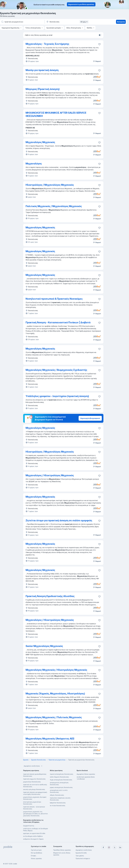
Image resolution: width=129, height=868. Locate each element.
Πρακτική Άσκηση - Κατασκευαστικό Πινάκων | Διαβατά (58, 322)
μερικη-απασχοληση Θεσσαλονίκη (61, 787)
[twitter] (115, 847)
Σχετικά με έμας (36, 850)
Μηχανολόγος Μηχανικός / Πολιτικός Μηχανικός (54, 717)
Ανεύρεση (121, 22)
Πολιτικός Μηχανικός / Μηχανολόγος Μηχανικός (54, 206)
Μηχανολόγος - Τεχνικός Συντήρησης (47, 44)
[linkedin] (120, 847)
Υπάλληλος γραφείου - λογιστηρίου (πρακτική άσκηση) (57, 396)
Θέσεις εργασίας (36, 858)
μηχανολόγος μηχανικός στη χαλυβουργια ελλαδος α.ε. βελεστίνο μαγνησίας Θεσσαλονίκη (35, 814)
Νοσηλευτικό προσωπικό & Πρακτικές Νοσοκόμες (54, 299)
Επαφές (34, 856)
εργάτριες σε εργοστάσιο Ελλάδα (34, 833)
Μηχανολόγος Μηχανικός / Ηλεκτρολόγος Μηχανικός (56, 670)
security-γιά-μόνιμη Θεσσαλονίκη (34, 789)
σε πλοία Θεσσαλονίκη (57, 806)
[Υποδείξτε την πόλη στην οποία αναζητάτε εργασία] (67, 22)
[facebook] (103, 847)
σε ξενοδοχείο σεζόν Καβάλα (33, 836)
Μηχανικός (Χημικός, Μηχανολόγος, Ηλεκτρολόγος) (55, 694)
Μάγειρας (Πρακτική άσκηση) (43, 89)
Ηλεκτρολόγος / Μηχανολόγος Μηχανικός (50, 185)
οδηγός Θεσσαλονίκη (57, 795)
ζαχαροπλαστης (29, 826)
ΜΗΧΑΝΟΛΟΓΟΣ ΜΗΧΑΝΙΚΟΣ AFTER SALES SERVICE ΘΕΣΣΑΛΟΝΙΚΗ (56, 114)
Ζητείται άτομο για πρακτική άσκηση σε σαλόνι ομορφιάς (59, 520)
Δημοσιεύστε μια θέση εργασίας (81, 4)
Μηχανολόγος (34, 164)
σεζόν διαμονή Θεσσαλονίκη (59, 777)
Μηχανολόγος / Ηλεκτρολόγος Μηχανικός (50, 475)
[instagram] (109, 847)
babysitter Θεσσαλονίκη (58, 803)
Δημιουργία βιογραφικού (90, 418)
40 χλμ (84, 22)
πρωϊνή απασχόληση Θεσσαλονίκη (61, 774)
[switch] (100, 35)
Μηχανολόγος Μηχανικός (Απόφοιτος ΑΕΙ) (50, 739)
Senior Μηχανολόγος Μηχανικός (44, 646)
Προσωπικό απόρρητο (83, 858)
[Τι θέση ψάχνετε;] (22, 22)
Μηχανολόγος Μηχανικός (40, 142)
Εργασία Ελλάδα (81, 853)
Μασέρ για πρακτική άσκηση (42, 70)
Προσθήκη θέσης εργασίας (62, 850)
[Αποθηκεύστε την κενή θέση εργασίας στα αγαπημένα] (99, 70)
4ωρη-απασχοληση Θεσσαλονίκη (61, 780)
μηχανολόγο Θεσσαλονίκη (32, 782)
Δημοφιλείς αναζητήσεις (33, 766)
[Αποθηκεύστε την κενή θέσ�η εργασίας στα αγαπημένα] (99, 44)
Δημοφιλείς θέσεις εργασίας (86, 774)
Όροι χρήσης (80, 856)
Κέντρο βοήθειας (37, 853)
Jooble (15, 864)
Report (97, 61)
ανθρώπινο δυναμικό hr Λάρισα (33, 839)
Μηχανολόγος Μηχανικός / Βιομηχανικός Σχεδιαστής (56, 370)
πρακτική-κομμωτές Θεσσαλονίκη (34, 779)
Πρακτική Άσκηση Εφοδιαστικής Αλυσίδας (50, 596)
